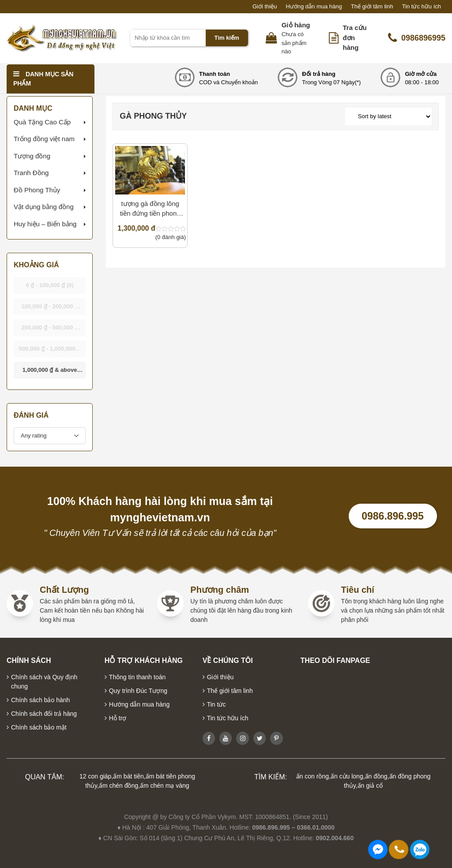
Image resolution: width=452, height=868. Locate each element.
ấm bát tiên (128, 776)
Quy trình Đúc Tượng (138, 691)
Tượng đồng (32, 156)
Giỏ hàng (296, 25)
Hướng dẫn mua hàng (314, 6)
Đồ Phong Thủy (37, 190)
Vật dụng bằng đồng (44, 207)
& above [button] (50, 372)
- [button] (50, 285)
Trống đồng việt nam (44, 139)
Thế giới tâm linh (372, 6)
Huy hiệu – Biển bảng (45, 224)
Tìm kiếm (227, 38)
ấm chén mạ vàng (165, 786)
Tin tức (217, 704)
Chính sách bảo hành (40, 700)
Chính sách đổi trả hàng (44, 714)
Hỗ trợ (118, 718)
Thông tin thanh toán (137, 677)
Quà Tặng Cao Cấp (42, 122)
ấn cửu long (347, 776)
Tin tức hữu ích (422, 6)
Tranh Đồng (31, 173)
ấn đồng (376, 776)
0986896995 (417, 38)
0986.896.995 (393, 516)
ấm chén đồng (119, 786)
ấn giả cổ (370, 786)
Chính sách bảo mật (39, 727)
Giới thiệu (265, 6)
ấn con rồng (313, 776)
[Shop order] (388, 116)
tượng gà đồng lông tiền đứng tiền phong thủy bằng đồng (150, 209)
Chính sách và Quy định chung (44, 682)
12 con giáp (95, 776)
